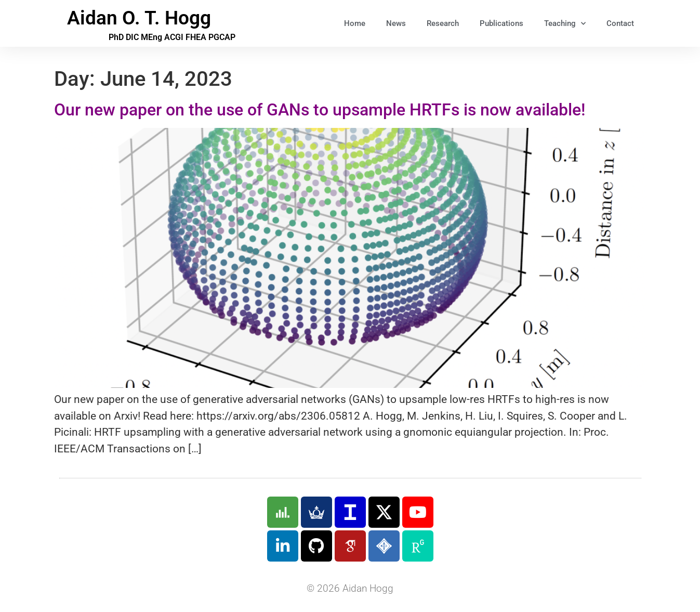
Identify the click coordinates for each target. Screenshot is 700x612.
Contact (620, 23)
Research (443, 23)
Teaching (565, 24)
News (396, 23)
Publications (501, 23)
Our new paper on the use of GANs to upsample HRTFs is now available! (320, 110)
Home (355, 23)
